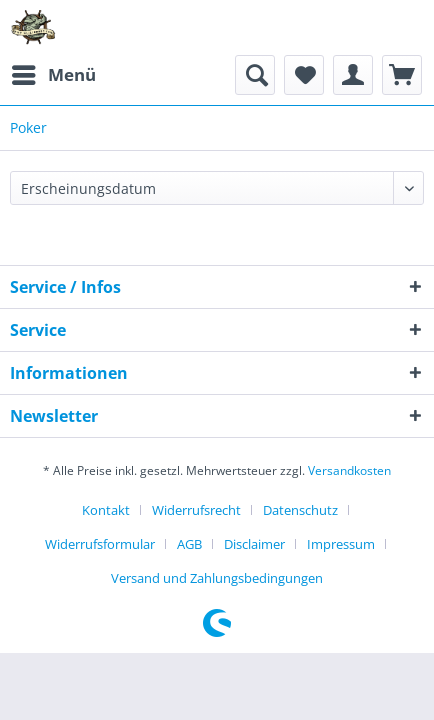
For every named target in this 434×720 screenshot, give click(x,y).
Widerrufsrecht (196, 510)
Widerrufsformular (100, 544)
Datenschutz (300, 510)
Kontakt (106, 510)
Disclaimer (254, 544)
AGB (189, 544)
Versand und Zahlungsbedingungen (217, 578)
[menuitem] (53, 75)
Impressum (341, 544)
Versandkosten (349, 470)
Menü (54, 72)
